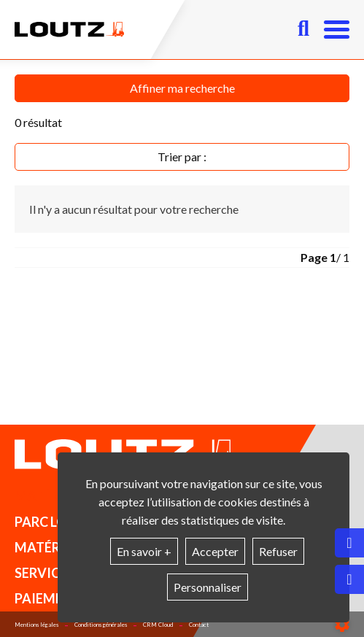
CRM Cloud (158, 625)
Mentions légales (36, 625)
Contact (199, 625)
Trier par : (182, 157)
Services (44, 573)
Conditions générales (101, 625)
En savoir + (144, 551)
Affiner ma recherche (182, 88)
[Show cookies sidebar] (342, 625)
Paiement (48, 598)
